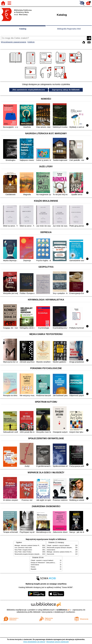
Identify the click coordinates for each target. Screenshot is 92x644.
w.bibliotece (63, 610)
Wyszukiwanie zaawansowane (14, 42)
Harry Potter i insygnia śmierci (23, 550)
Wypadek (33, 569)
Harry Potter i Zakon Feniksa (23, 552)
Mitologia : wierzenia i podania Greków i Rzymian (29, 546)
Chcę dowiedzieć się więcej (34, 642)
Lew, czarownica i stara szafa (23, 548)
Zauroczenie (50, 554)
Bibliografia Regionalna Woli (69, 29)
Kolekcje (31, 42)
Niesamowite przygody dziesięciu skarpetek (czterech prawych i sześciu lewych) (38, 554)
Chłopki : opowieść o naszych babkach (58, 546)
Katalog (23, 29)
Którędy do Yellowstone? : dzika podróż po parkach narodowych (49, 563)
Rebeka (33, 567)
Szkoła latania (51, 550)
